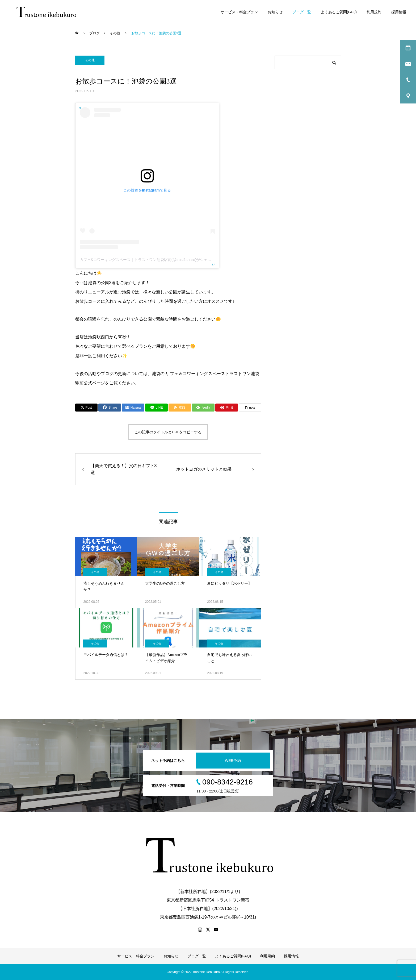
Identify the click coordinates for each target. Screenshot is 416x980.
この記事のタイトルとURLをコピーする (168, 432)
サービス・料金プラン (239, 12)
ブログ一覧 (302, 12)
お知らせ (275, 12)
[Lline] (156, 408)
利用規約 (374, 12)
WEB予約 (233, 761)
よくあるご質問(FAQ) (339, 12)
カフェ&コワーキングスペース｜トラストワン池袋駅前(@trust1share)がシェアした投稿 (153, 260)
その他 (90, 60)
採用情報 (399, 12)
